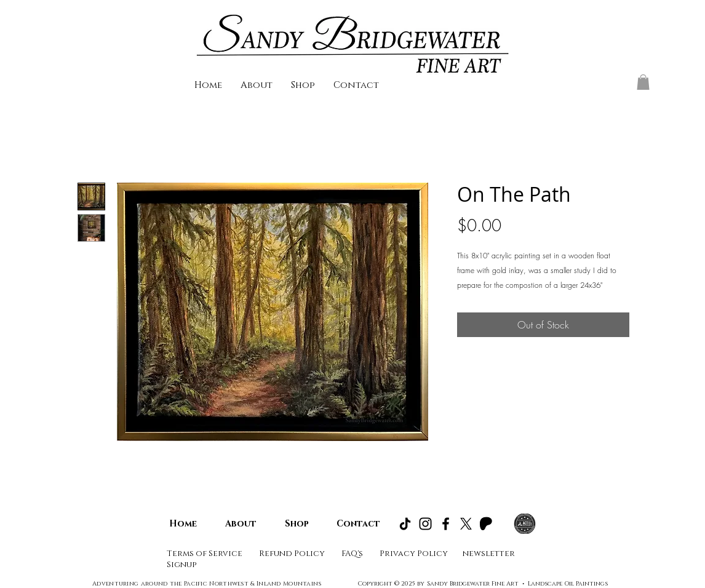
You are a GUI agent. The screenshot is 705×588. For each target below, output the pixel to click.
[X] (466, 524)
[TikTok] (405, 524)
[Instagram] (425, 524)
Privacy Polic (411, 554)
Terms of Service (205, 554)
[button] (643, 82)
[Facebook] (446, 524)
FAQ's (353, 554)
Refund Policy (292, 554)
